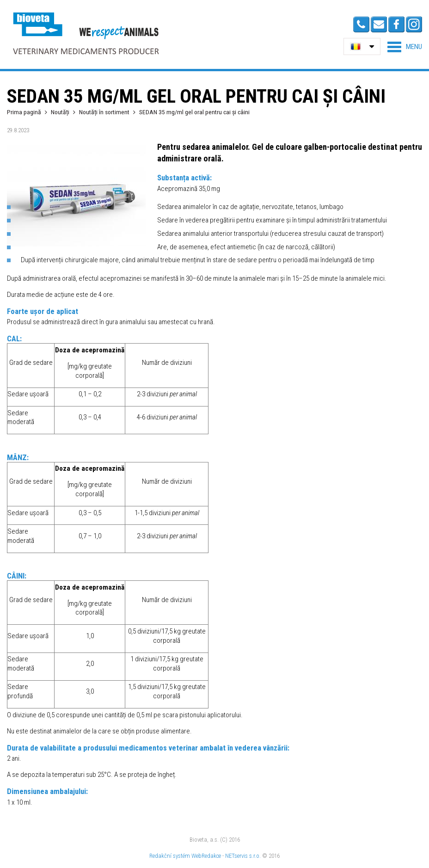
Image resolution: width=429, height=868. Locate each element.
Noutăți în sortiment (104, 112)
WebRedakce (206, 856)
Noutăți (60, 112)
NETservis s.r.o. (243, 856)
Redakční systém (170, 856)
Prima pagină (24, 112)
